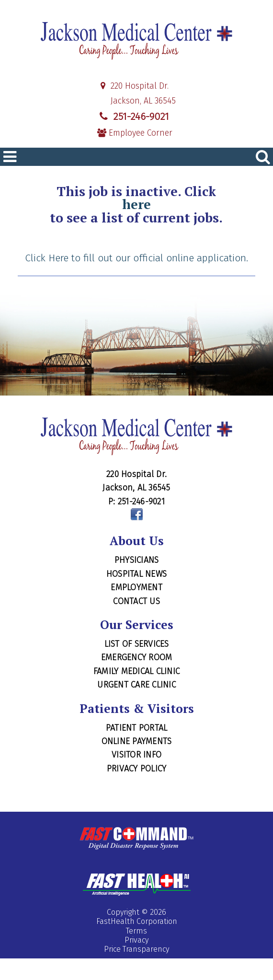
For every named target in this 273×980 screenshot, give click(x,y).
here (136, 204)
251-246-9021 (133, 117)
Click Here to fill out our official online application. (136, 258)
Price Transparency (136, 949)
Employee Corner (135, 133)
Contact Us (136, 601)
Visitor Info (136, 755)
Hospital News (136, 574)
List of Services (137, 644)
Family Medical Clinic (136, 671)
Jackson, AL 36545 (136, 101)
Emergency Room (137, 657)
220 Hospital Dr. (133, 86)
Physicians (137, 560)
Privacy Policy (137, 769)
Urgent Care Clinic (136, 685)
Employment (136, 587)
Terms (136, 931)
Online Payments (137, 741)
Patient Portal (137, 728)
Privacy (136, 940)
